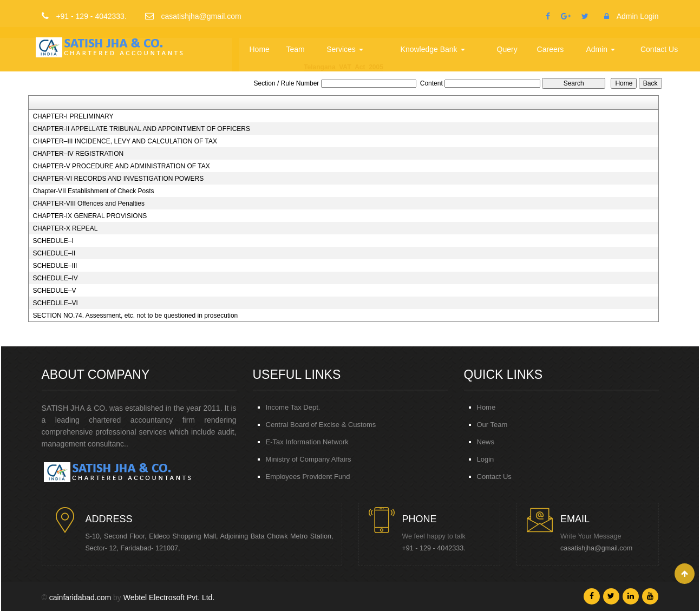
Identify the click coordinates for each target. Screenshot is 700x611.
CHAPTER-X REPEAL (65, 228)
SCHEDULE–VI (55, 303)
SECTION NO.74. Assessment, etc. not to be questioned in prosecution (135, 316)
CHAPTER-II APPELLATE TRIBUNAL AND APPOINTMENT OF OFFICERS (141, 129)
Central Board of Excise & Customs (321, 425)
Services (345, 49)
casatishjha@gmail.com (596, 548)
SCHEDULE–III (55, 266)
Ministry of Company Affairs (309, 459)
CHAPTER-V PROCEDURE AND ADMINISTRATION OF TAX (121, 166)
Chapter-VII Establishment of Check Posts (93, 191)
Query (507, 49)
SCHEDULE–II (54, 253)
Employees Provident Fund (308, 477)
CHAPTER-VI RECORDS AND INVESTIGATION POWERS (118, 179)
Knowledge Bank (433, 49)
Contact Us (659, 49)
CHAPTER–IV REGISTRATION (78, 154)
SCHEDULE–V (54, 291)
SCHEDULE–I (53, 241)
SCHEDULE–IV (55, 278)
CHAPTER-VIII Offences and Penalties (89, 203)
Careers (551, 49)
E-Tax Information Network (307, 442)
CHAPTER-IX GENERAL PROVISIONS (90, 216)
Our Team (492, 425)
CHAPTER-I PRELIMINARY (73, 116)
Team (296, 49)
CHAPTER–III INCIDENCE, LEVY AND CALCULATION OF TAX (125, 141)
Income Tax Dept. (293, 407)
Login (486, 459)
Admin (601, 49)
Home (260, 49)
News (486, 442)
